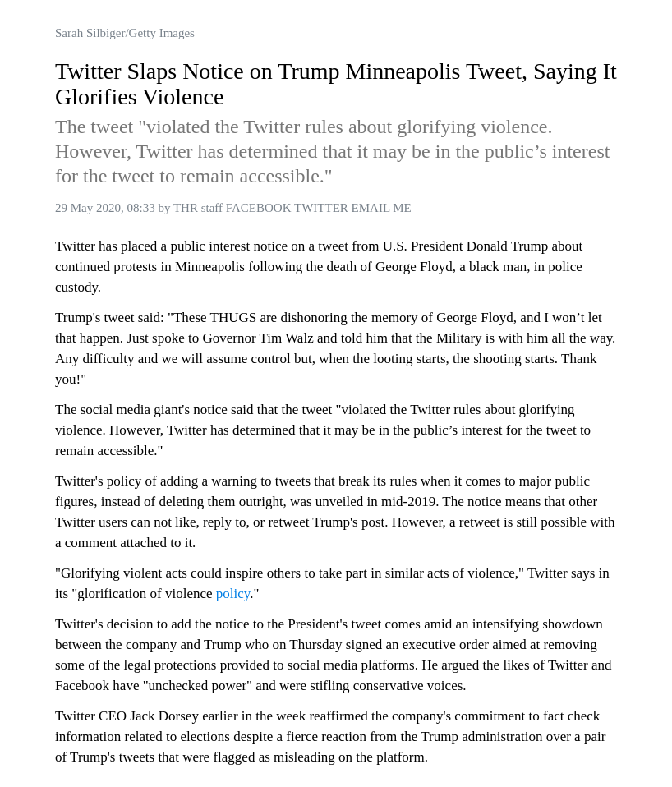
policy (233, 594)
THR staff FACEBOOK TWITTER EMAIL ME (292, 208)
